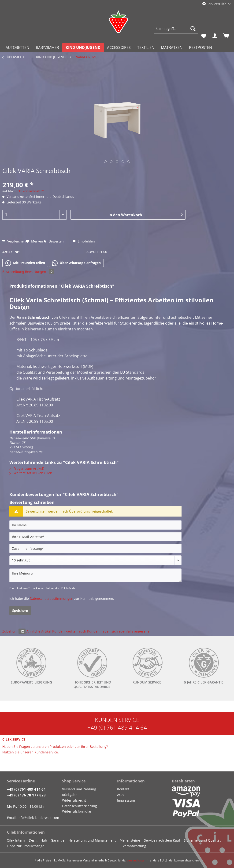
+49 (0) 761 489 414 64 (117, 727)
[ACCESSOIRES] (119, 47)
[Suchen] (193, 29)
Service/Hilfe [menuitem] (215, 4)
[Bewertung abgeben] (95, 560)
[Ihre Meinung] (95, 575)
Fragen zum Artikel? (27, 468)
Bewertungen (40, 272)
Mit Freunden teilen (25, 263)
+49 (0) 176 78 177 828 (26, 795)
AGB (120, 795)
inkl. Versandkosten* (30, 191)
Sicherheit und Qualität (202, 840)
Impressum (126, 800)
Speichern (20, 610)
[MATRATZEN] (172, 47)
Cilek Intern (16, 840)
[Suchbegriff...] (176, 29)
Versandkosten (136, 860)
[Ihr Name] (95, 525)
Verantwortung (134, 846)
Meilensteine (130, 840)
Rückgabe (70, 795)
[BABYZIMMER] (47, 47)
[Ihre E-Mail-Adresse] (95, 537)
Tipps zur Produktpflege (26, 846)
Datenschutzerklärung (80, 806)
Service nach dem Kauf (162, 840)
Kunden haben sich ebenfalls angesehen (119, 631)
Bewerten (54, 241)
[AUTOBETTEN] (17, 47)
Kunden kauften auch (69, 631)
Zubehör (14, 631)
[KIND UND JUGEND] (83, 47)
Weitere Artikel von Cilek (31, 473)
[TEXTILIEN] (146, 47)
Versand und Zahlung (79, 789)
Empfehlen (84, 241)
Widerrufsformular (77, 811)
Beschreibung (13, 272)
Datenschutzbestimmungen (52, 599)
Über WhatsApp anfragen (76, 263)
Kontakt (123, 789)
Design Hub (38, 840)
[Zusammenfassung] (95, 548)
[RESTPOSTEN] (201, 47)
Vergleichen (14, 241)
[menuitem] (176, 31)
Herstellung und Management (92, 840)
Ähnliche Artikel (39, 631)
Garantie (58, 840)
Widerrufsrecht (74, 800)
